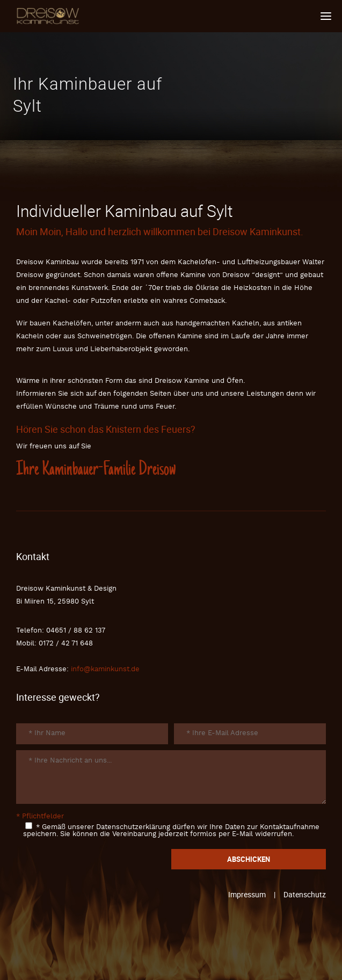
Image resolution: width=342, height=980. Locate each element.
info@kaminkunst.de (105, 670)
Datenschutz (305, 894)
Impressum (247, 894)
